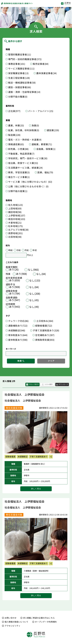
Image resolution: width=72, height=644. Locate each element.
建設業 (53, 130)
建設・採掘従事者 (20, 87)
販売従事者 (41, 64)
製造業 (14, 135)
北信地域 (15, 237)
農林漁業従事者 (46, 73)
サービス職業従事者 (21, 69)
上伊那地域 (17, 216)
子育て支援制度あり (46, 330)
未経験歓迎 (17, 330)
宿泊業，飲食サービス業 (23, 163)
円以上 (30, 255)
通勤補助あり (18, 326)
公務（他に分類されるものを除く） (28, 186)
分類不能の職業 (18, 97)
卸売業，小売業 (18, 149)
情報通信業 (16, 144)
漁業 (35, 126)
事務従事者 (17, 64)
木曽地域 (15, 223)
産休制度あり (18, 340)
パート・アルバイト (41, 111)
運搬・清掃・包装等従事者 (24, 92)
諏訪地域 (15, 212)
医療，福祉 (45, 172)
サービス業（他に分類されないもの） (30, 182)
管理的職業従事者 (20, 55)
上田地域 (15, 209)
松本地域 (15, 226)
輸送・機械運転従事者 (22, 83)
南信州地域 (17, 219)
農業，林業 (16, 126)
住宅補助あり (45, 335)
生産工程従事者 (19, 78)
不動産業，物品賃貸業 (21, 154)
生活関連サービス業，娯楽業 (25, 168)
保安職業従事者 (18, 73)
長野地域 (15, 233)
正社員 (14, 111)
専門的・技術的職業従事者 (25, 59)
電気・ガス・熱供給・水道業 (25, 140)
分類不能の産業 (18, 191)
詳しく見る (36, 489)
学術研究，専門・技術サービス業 (28, 158)
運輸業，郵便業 (42, 144)
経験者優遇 (44, 326)
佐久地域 (15, 205)
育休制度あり (18, 335)
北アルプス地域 (18, 230)
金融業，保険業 (46, 149)
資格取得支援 (45, 340)
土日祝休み (45, 321)
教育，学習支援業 (19, 172)
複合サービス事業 (19, 177)
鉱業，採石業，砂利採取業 (24, 130)
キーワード (11, 349)
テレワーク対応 (18, 321)
